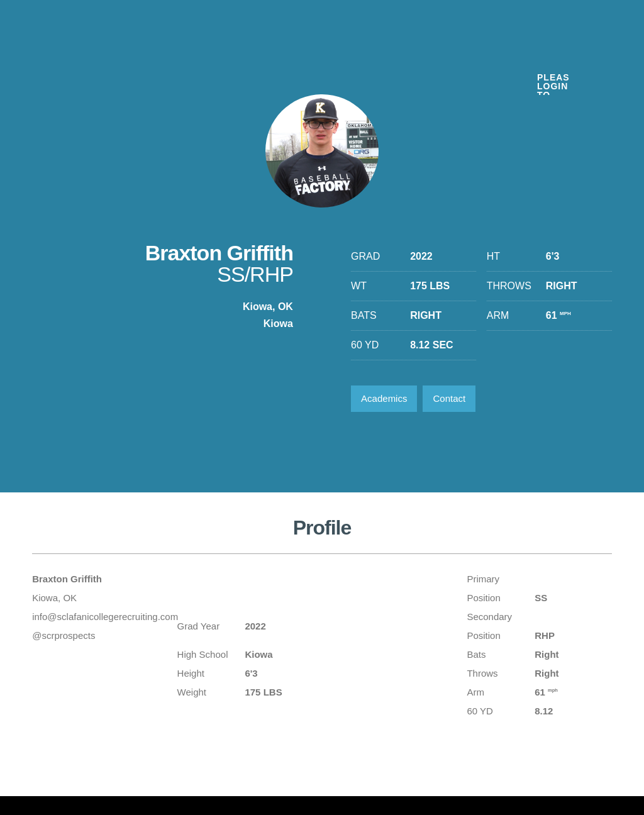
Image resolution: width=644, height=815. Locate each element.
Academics (384, 398)
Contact (449, 398)
